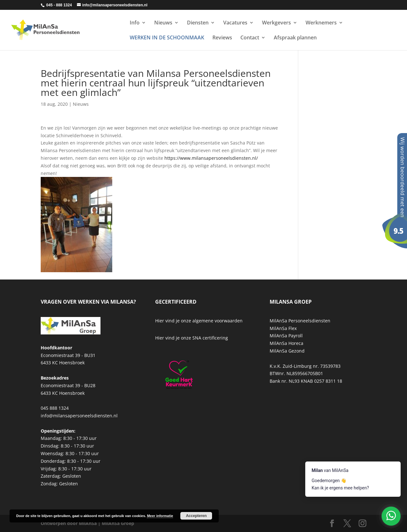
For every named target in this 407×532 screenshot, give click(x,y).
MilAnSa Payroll (286, 336)
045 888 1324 (55, 408)
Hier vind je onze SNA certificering (192, 338)
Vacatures (235, 23)
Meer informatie (160, 516)
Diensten (198, 23)
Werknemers (321, 23)
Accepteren (196, 516)
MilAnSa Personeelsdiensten (300, 321)
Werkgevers (276, 23)
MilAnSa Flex (283, 328)
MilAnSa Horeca (286, 343)
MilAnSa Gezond (287, 351)
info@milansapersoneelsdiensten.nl (79, 416)
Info (135, 23)
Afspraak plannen (295, 38)
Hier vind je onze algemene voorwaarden (199, 321)
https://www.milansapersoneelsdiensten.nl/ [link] (211, 158)
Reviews (222, 38)
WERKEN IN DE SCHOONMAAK (167, 38)
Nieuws (163, 23)
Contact (250, 38)
